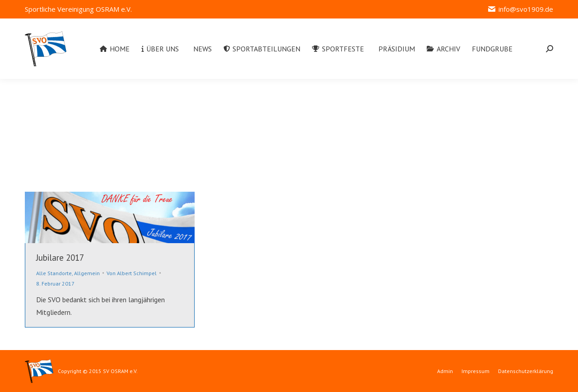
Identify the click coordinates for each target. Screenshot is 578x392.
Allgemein (87, 273)
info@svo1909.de (520, 9)
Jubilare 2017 (60, 258)
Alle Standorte (54, 273)
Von (132, 273)
